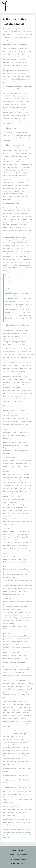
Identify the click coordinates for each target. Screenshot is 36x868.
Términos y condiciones (18, 855)
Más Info (21, 345)
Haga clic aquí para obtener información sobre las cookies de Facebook (16, 451)
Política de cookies (18, 864)
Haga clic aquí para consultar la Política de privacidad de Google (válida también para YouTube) (18, 522)
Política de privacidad (18, 859)
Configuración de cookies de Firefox (17, 776)
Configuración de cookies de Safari (17, 787)
